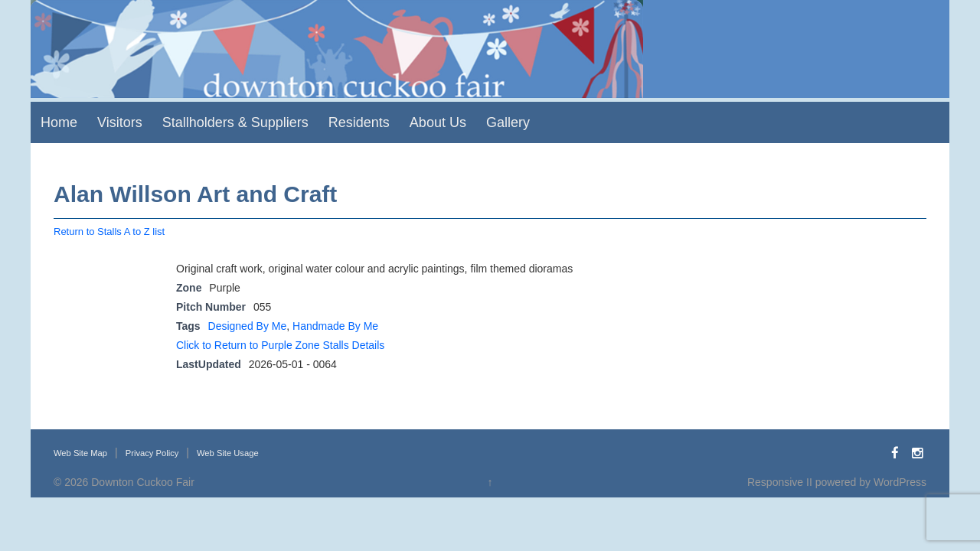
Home (59, 122)
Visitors (120, 122)
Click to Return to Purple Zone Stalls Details (280, 345)
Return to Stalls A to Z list (109, 231)
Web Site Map (80, 453)
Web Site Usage (228, 453)
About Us (438, 122)
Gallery (508, 122)
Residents (359, 122)
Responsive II (780, 482)
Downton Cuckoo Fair (143, 482)
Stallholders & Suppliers (235, 122)
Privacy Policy (152, 453)
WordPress (900, 482)
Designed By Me (248, 326)
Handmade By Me (335, 326)
